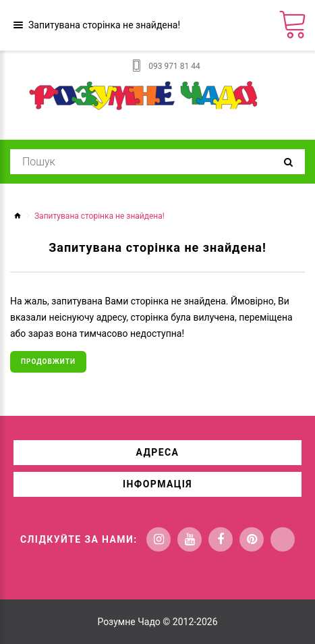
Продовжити (48, 361)
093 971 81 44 (174, 66)
